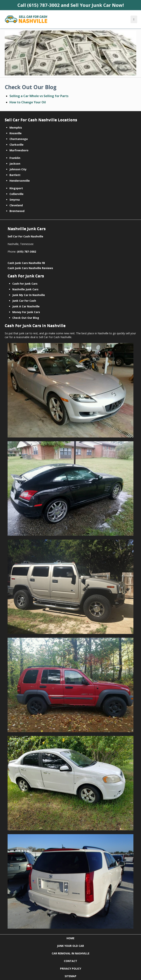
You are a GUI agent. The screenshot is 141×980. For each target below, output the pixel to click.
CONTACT (70, 961)
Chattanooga (19, 139)
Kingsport (16, 188)
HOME (70, 938)
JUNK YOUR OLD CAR (70, 946)
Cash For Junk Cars (25, 284)
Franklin (15, 158)
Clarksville (16, 145)
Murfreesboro (19, 150)
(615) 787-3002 (26, 252)
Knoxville (16, 133)
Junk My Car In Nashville (29, 295)
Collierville (16, 194)
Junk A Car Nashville (26, 306)
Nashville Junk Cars (25, 289)
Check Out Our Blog (26, 318)
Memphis (16, 128)
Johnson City (18, 169)
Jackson (15, 164)
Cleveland (16, 205)
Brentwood (17, 211)
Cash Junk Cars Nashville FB (26, 263)
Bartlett (15, 175)
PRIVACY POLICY (71, 969)
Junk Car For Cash (24, 301)
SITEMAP (70, 976)
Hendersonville (20, 181)
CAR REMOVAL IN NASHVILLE (71, 953)
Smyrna (15, 200)
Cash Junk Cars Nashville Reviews (30, 268)
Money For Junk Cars (26, 312)
